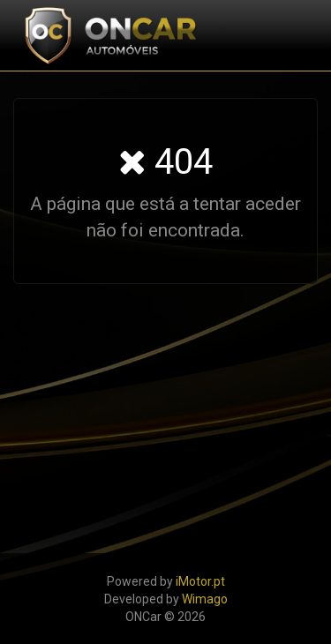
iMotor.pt (200, 581)
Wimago (205, 599)
